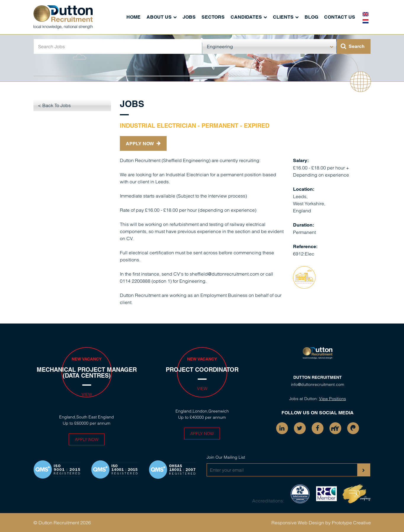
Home (133, 17)
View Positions (333, 399)
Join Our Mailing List (226, 457)
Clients (283, 17)
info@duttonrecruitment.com (318, 384)
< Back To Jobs (54, 105)
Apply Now (143, 144)
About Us (159, 17)
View (87, 394)
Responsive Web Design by (301, 523)
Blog (311, 17)
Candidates (246, 17)
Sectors (213, 17)
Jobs (189, 17)
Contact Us (340, 17)
